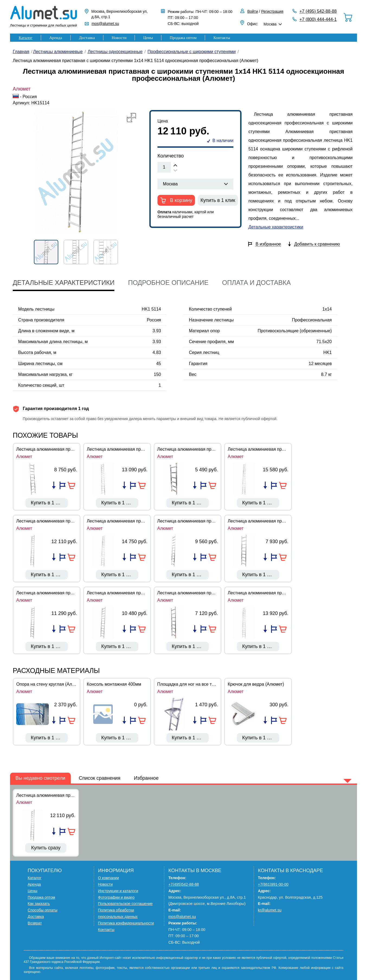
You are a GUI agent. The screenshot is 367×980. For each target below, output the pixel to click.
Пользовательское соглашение (125, 904)
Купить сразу (46, 848)
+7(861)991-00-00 (273, 884)
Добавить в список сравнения (54, 485)
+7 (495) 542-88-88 (318, 11)
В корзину (180, 200)
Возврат (35, 923)
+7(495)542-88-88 (183, 884)
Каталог (26, 38)
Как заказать (39, 904)
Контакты (222, 38)
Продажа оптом (183, 38)
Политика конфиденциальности (126, 923)
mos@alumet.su (105, 24)
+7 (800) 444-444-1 (318, 19)
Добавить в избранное (63, 485)
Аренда (56, 38)
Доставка (87, 38)
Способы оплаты (43, 910)
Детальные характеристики (276, 227)
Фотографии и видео (116, 897)
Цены (148, 38)
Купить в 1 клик (218, 200)
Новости (119, 38)
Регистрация (272, 11)
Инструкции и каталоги (118, 891)
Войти (252, 11)
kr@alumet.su (270, 910)
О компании (109, 878)
